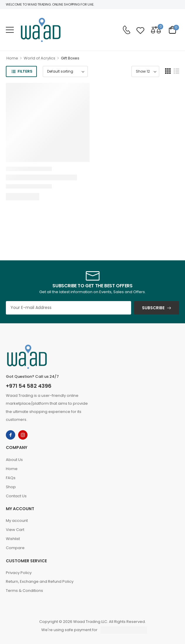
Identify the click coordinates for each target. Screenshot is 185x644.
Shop (11, 487)
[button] (10, 30)
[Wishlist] (140, 30)
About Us (14, 460)
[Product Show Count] (145, 71)
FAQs (11, 478)
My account (17, 521)
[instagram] (23, 435)
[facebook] (11, 435)
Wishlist (13, 539)
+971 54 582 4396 (29, 386)
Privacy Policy (19, 573)
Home (12, 58)
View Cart (15, 530)
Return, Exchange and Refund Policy (40, 581)
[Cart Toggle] (172, 30)
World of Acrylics (40, 58)
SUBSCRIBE (153, 308)
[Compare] (156, 30)
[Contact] (126, 30)
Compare (15, 548)
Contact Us (16, 496)
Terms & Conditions (24, 591)
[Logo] (41, 30)
